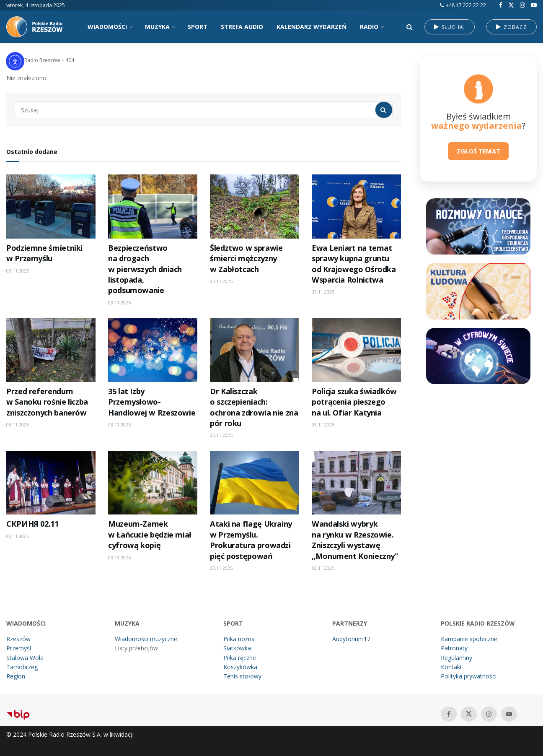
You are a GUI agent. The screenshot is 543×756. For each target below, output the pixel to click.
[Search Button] (410, 27)
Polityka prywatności (469, 676)
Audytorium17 (351, 639)
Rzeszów (18, 639)
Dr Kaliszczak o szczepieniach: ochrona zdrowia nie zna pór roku (254, 407)
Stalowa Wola (25, 658)
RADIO (369, 27)
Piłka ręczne (240, 658)
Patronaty (454, 648)
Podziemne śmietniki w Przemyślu (44, 253)
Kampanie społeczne (469, 639)
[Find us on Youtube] (534, 5)
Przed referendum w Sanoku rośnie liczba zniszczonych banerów (47, 402)
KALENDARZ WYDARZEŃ (312, 27)
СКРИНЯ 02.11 (32, 524)
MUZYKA (157, 27)
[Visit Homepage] (38, 27)
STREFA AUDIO (242, 27)
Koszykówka (240, 667)
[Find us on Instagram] (522, 5)
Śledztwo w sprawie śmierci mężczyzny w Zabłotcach (246, 258)
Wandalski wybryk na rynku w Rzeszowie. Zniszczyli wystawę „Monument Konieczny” (355, 540)
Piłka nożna (239, 639)
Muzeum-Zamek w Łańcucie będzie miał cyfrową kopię (150, 534)
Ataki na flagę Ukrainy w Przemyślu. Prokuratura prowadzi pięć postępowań (251, 540)
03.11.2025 (18, 271)
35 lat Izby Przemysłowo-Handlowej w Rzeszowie (152, 402)
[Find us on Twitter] (511, 5)
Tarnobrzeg (22, 667)
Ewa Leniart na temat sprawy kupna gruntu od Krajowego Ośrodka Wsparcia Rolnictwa (354, 264)
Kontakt (451, 667)
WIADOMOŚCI (107, 27)
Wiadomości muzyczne (146, 639)
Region (16, 676)
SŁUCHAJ (450, 27)
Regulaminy (456, 658)
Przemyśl (19, 648)
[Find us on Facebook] (501, 5)
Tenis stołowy (242, 676)
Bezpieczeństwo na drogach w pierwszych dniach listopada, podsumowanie (145, 269)
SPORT (198, 27)
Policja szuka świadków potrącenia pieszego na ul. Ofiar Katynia (354, 402)
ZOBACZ (512, 27)
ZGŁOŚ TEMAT (478, 151)
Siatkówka (237, 648)
